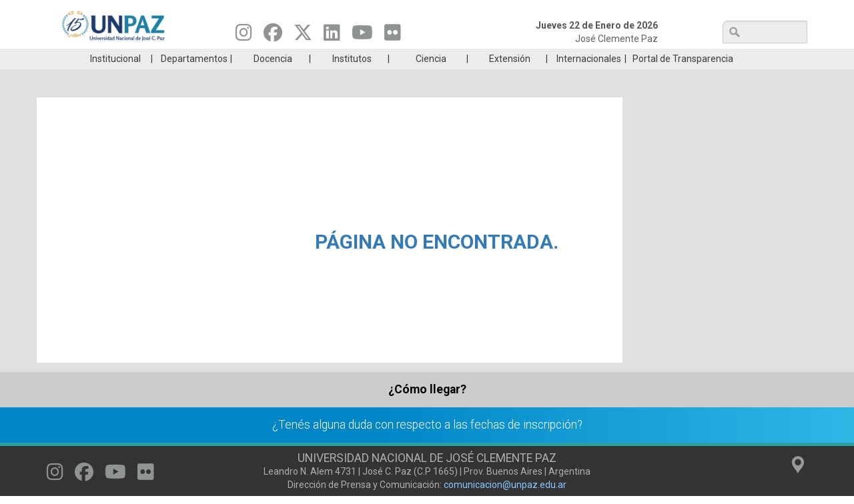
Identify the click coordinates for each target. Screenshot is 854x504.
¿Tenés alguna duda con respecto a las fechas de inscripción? (427, 445)
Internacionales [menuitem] (589, 79)
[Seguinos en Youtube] (362, 36)
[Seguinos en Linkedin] (332, 36)
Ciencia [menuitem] (431, 79)
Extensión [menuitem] (510, 79)
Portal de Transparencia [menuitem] (683, 79)
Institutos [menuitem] (352, 79)
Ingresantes (363, 59)
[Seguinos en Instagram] (244, 36)
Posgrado (744, 59)
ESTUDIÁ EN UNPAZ (236, 59)
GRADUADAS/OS (617, 59)
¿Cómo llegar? (427, 409)
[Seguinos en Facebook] (273, 36)
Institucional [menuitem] (115, 79)
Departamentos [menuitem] (194, 79)
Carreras (109, 59)
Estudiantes (490, 59)
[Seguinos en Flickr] (393, 36)
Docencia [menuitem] (273, 79)
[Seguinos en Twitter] (303, 36)
